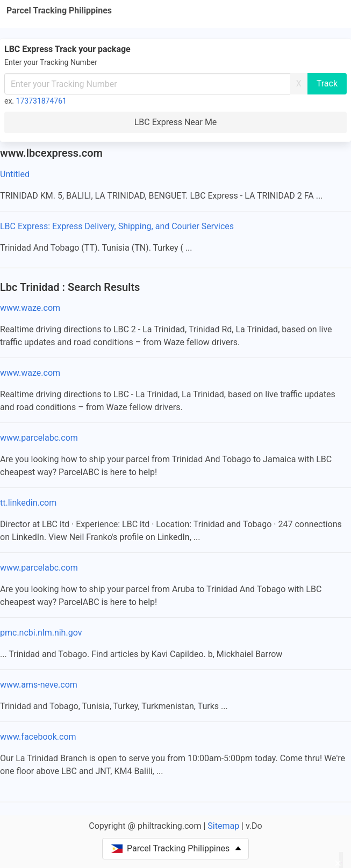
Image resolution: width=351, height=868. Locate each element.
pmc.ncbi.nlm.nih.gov (41, 633)
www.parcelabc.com (39, 438)
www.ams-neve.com (39, 685)
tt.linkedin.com (28, 503)
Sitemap (223, 826)
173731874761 (41, 101)
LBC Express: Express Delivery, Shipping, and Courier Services (117, 226)
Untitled (15, 174)
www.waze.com (30, 308)
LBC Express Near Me (176, 122)
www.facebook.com (38, 737)
